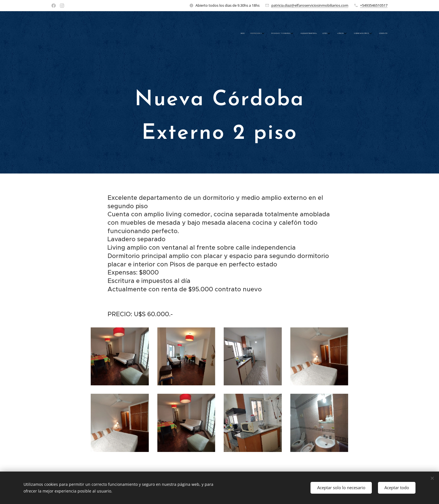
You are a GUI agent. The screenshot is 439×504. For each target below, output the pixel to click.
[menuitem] (328, 34)
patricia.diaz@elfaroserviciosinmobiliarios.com (310, 5)
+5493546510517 (374, 5)
